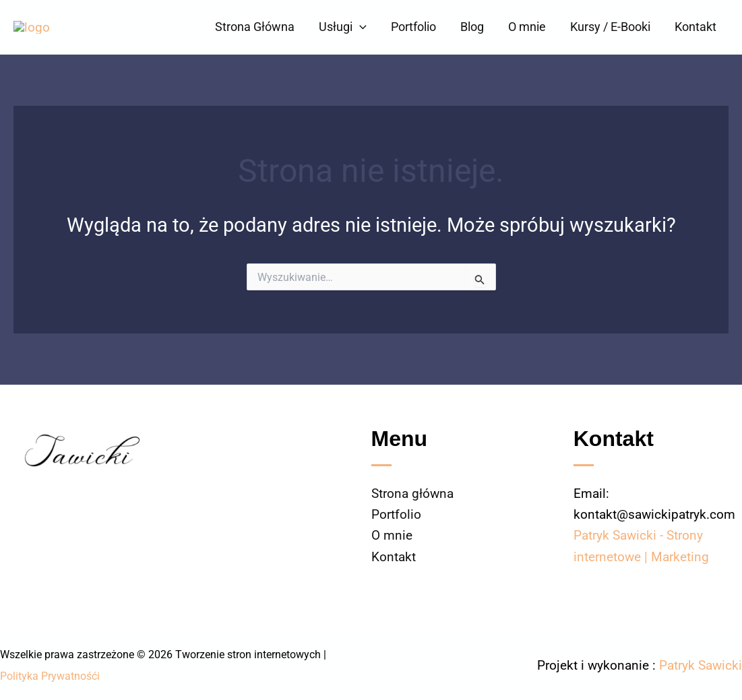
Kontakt (695, 27)
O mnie (527, 27)
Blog (472, 27)
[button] (360, 27)
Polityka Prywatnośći (50, 676)
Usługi (343, 27)
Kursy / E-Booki (610, 27)
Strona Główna (255, 27)
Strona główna (412, 494)
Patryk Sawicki (701, 665)
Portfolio (413, 27)
